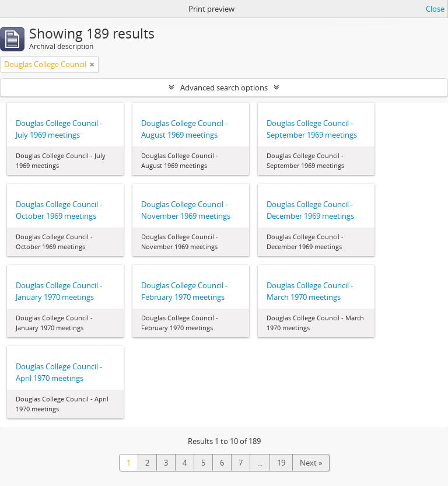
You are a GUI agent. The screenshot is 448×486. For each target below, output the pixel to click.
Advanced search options (224, 88)
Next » (311, 463)
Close (435, 9)
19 (281, 463)
